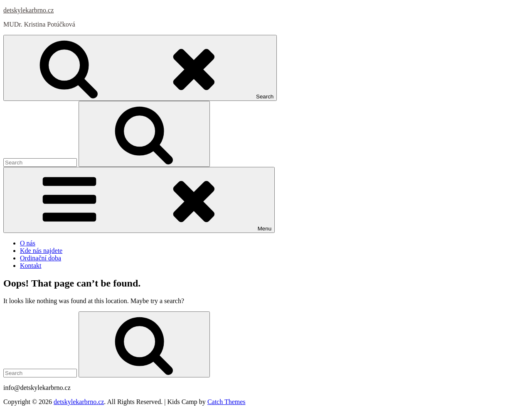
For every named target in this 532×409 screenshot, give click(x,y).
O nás (28, 243)
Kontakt (31, 266)
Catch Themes (227, 402)
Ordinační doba (41, 258)
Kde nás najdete (41, 251)
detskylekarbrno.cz (28, 10)
